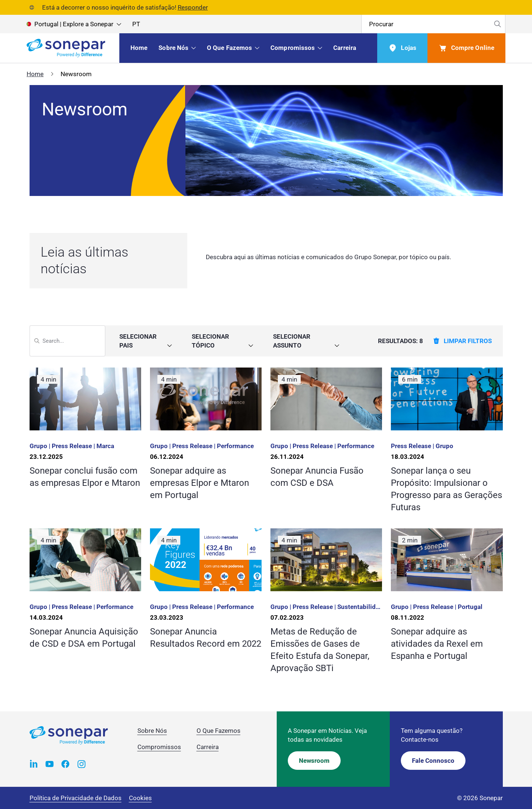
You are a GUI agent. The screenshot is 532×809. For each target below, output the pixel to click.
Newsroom (314, 761)
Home (35, 74)
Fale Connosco (433, 761)
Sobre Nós (152, 731)
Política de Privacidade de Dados (76, 798)
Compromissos (159, 747)
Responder (193, 7)
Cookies (140, 798)
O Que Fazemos (219, 731)
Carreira (208, 747)
